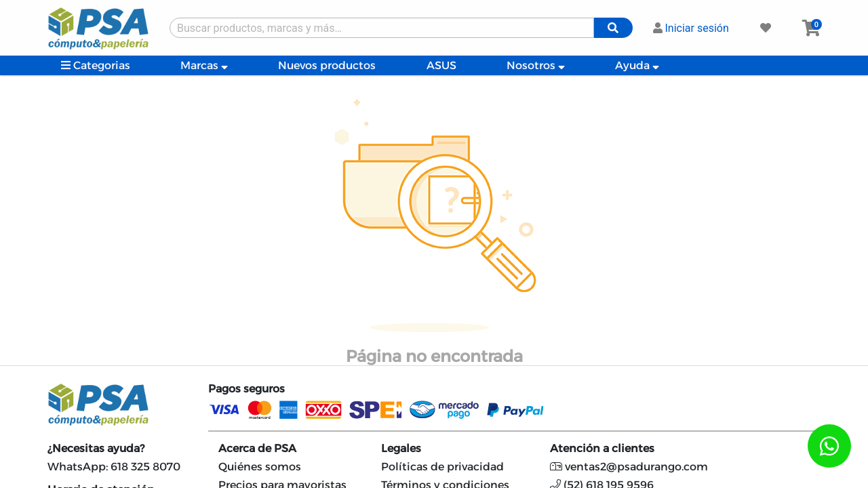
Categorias (96, 65)
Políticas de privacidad (442, 467)
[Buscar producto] (382, 28)
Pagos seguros (246, 389)
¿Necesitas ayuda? (96, 448)
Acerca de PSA (257, 448)
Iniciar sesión (691, 28)
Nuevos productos (327, 65)
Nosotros (536, 65)
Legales (401, 448)
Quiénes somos (260, 467)
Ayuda (637, 65)
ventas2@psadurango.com (629, 467)
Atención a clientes (602, 448)
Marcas (204, 65)
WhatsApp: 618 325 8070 (114, 467)
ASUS (441, 65)
